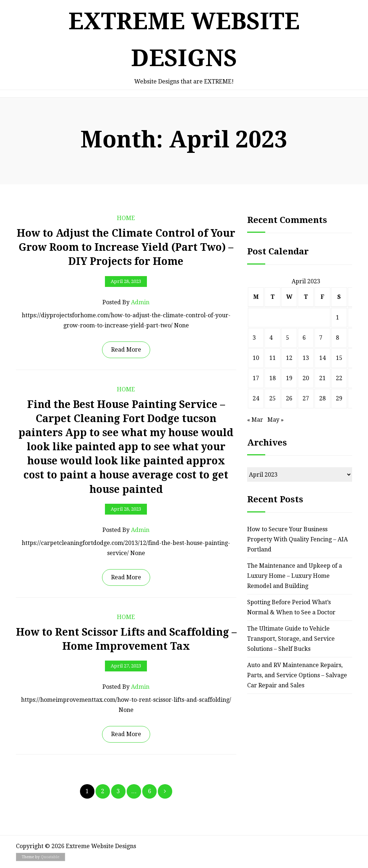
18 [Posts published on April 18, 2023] (272, 378)
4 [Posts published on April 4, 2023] (271, 338)
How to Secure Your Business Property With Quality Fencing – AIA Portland (297, 539)
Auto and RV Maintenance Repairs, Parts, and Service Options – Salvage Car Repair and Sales (297, 675)
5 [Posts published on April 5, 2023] (287, 338)
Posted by (126, 302)
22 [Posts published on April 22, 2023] (339, 378)
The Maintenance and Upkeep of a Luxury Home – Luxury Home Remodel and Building (295, 576)
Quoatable (50, 857)
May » (276, 420)
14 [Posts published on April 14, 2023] (322, 358)
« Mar (255, 420)
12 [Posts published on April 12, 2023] (289, 358)
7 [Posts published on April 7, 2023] (321, 338)
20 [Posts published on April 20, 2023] (306, 378)
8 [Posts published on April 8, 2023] (337, 338)
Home (126, 218)
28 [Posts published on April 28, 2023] (322, 398)
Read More (126, 350)
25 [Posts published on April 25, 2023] (272, 398)
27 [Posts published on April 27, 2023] (306, 398)
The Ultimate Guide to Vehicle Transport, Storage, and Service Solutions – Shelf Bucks (291, 639)
